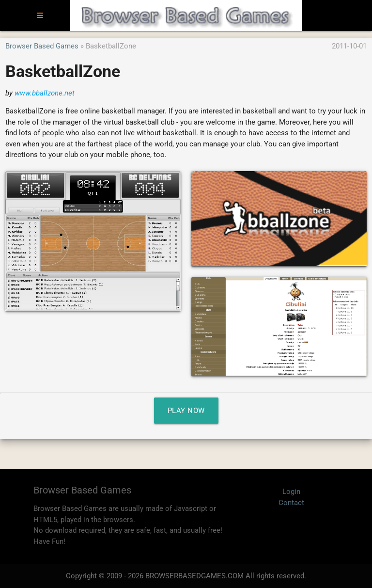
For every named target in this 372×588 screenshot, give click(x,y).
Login (291, 492)
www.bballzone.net (45, 93)
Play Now (186, 411)
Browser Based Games (42, 46)
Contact (291, 503)
